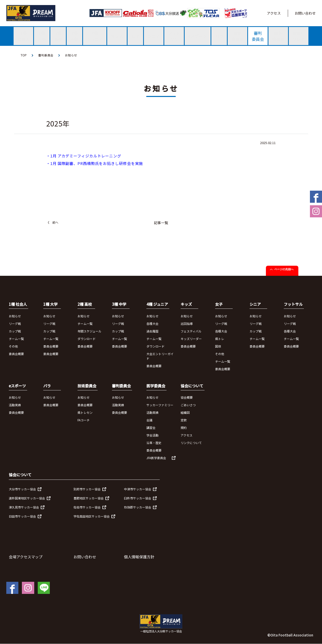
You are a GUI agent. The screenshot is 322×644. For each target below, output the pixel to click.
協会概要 (187, 398)
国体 (218, 346)
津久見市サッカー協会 (24, 507)
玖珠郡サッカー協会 (138, 507)
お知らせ (71, 55)
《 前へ (52, 223)
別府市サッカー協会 (87, 489)
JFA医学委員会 (156, 458)
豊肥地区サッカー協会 (89, 498)
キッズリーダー (191, 339)
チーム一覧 (16, 339)
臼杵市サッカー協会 (138, 498)
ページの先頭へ (284, 269)
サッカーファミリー (160, 405)
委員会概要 (16, 354)
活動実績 (15, 405)
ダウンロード (87, 339)
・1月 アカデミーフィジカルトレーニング (84, 156)
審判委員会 (46, 55)
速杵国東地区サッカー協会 (27, 498)
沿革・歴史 (154, 443)
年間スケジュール (89, 331)
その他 (13, 346)
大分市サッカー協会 (22, 489)
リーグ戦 (15, 324)
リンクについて (191, 443)
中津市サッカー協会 (138, 489)
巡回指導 (187, 324)
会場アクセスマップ (26, 557)
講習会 (151, 428)
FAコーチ (84, 420)
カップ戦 (15, 331)
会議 (149, 420)
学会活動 (152, 435)
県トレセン (85, 413)
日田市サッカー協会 (22, 516)
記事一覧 (161, 223)
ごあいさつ (188, 405)
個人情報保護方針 (139, 557)
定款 (184, 420)
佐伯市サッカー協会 (87, 507)
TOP (24, 55)
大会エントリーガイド (160, 356)
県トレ (220, 339)
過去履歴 (152, 331)
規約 (184, 428)
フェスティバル (191, 331)
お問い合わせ (305, 13)
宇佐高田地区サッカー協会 (92, 516)
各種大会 (152, 324)
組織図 (185, 413)
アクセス (274, 13)
